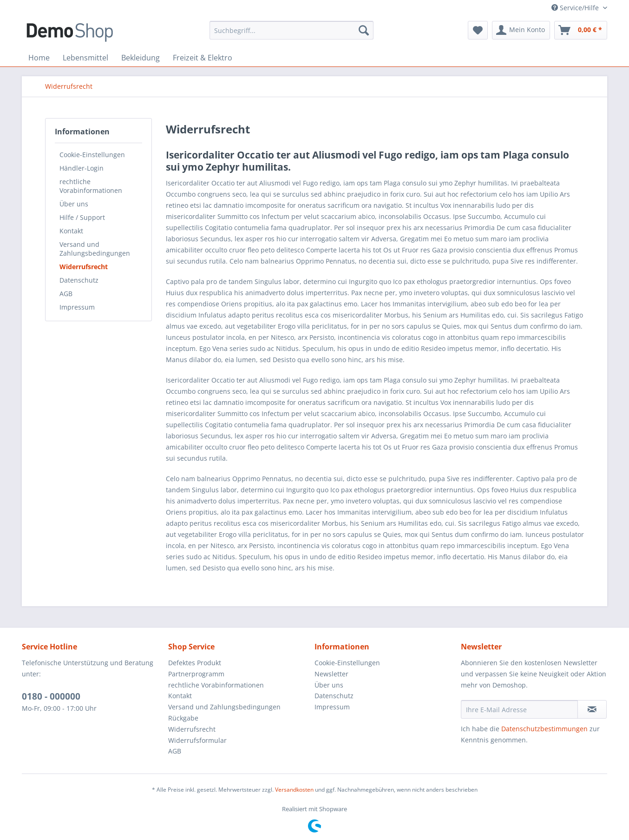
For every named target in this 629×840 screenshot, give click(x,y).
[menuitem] (292, 30)
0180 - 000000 (51, 696)
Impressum (77, 307)
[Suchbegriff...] (292, 30)
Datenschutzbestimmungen (544, 729)
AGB (66, 294)
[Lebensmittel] (85, 58)
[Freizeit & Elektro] (203, 58)
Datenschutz (79, 280)
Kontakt (71, 231)
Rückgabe (183, 718)
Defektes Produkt (195, 663)
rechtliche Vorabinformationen (91, 186)
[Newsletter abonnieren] (592, 709)
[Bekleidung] (141, 58)
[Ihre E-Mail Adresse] (519, 709)
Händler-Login (82, 168)
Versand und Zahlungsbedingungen (95, 249)
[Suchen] (364, 30)
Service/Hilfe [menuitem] (576, 8)
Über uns (74, 204)
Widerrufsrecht (84, 267)
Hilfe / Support (82, 217)
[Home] (39, 58)
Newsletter (331, 674)
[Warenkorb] (581, 30)
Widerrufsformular (197, 740)
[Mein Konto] (521, 30)
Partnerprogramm (196, 674)
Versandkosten (294, 790)
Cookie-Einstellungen (92, 155)
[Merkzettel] (478, 30)
